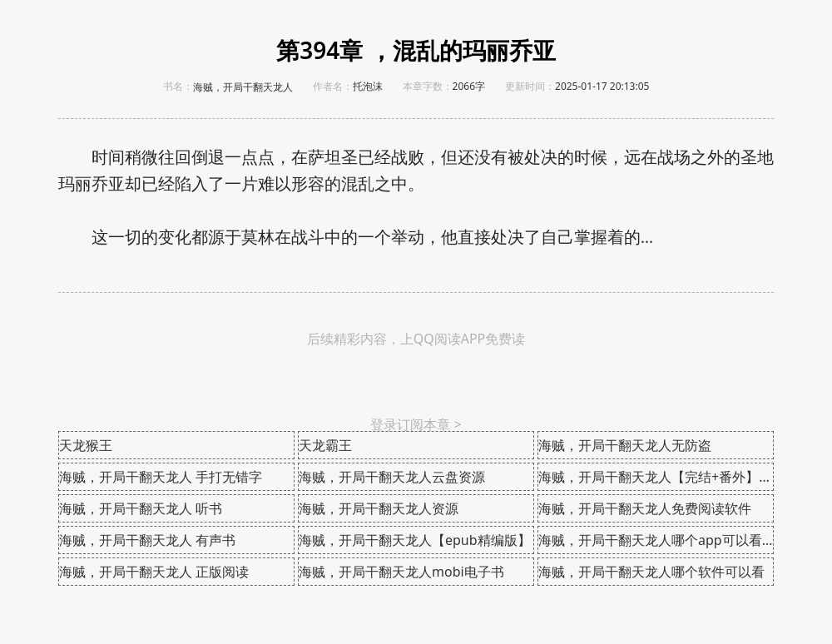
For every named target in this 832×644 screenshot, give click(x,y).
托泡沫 (368, 86)
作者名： (333, 86)
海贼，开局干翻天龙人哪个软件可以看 (651, 572)
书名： (178, 86)
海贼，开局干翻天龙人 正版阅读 (154, 572)
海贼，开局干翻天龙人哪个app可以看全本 (656, 540)
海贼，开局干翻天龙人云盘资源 (392, 477)
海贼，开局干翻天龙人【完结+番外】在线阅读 (656, 477)
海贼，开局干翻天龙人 (243, 87)
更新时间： (530, 86)
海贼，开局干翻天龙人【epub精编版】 (415, 540)
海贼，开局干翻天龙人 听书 (141, 508)
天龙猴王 (86, 445)
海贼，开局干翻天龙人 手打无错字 (161, 477)
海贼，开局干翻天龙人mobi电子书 (401, 572)
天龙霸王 (325, 445)
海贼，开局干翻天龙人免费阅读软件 (645, 508)
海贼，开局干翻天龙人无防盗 (625, 445)
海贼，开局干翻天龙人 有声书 (147, 540)
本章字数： (428, 86)
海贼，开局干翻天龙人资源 (379, 508)
